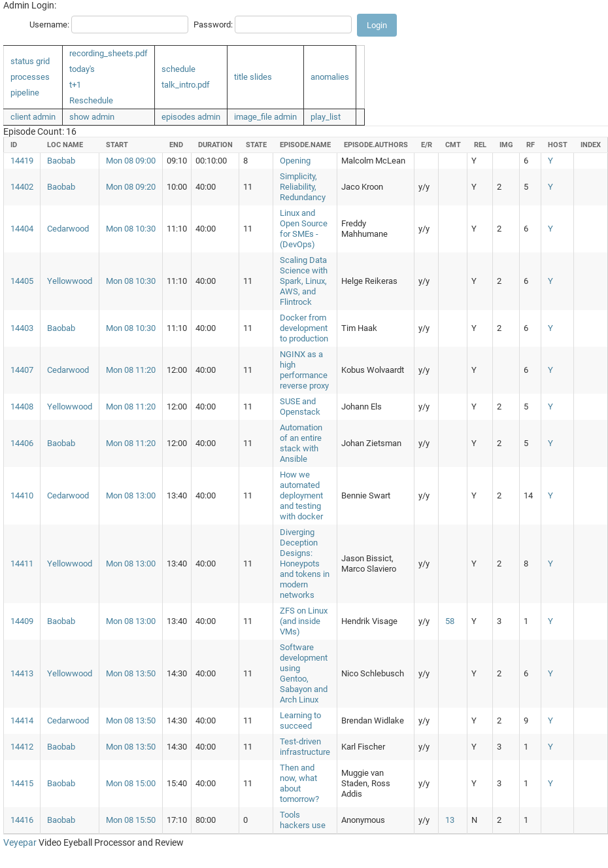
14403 (22, 328)
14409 (22, 621)
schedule (178, 69)
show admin (92, 117)
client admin (33, 117)
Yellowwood (70, 281)
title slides (253, 77)
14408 (22, 407)
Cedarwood (68, 229)
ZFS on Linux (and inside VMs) (304, 621)
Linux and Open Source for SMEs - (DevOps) (304, 229)
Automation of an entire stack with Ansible (301, 443)
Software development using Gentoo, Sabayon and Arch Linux (304, 673)
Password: (213, 25)
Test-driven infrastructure (305, 747)
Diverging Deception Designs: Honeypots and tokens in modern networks (305, 564)
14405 (22, 281)
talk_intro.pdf (186, 85)
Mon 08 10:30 (131, 229)
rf (531, 145)
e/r (427, 145)
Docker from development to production (304, 328)
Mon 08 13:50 (131, 673)
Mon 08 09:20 (131, 187)
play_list (326, 117)
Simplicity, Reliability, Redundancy (303, 187)
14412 (22, 747)
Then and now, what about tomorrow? (299, 783)
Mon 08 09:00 (131, 161)
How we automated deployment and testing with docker (301, 495)
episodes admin (191, 117)
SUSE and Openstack (300, 407)
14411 (22, 564)
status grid (30, 61)
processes (30, 77)
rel (480, 145)
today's (82, 69)
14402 (22, 187)
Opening (295, 161)
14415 (22, 783)
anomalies (330, 77)
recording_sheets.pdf (109, 53)
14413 (22, 673)
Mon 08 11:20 (131, 370)
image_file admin (265, 117)
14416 (22, 820)
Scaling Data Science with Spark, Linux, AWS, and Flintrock (304, 281)
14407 (22, 370)
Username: (49, 25)
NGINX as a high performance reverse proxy (304, 370)
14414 (22, 720)
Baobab (61, 161)
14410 (22, 495)
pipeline (25, 93)
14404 (22, 229)
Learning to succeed (300, 720)
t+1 (75, 85)
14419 (22, 161)
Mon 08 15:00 (131, 783)
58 (450, 621)
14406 (22, 443)
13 (450, 820)
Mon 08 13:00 (131, 495)
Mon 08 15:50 (131, 820)
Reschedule (91, 100)
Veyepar (20, 842)
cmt (453, 145)
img (506, 145)
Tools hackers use (303, 820)
